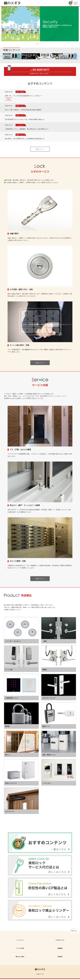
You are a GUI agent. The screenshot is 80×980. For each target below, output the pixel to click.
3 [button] (43, 44)
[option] (40, 24)
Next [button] (79, 23)
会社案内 (60, 958)
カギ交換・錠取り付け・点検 (21, 290)
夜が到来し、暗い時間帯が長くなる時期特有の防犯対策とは (25, 140)
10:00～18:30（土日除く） (43, 75)
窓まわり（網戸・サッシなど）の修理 (25, 506)
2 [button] (40, 44)
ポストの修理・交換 (18, 562)
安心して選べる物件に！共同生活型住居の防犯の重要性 (23, 111)
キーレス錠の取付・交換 (19, 346)
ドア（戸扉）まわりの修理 (20, 451)
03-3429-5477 (41, 71)
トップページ (20, 941)
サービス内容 (20, 949)
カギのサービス (60, 941)
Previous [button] (1, 23)
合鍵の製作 (14, 235)
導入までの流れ (20, 958)
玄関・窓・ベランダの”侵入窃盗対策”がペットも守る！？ (24, 97)
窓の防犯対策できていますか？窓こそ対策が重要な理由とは (25, 120)
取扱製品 (60, 949)
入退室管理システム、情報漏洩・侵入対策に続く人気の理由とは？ (27, 130)
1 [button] (37, 44)
